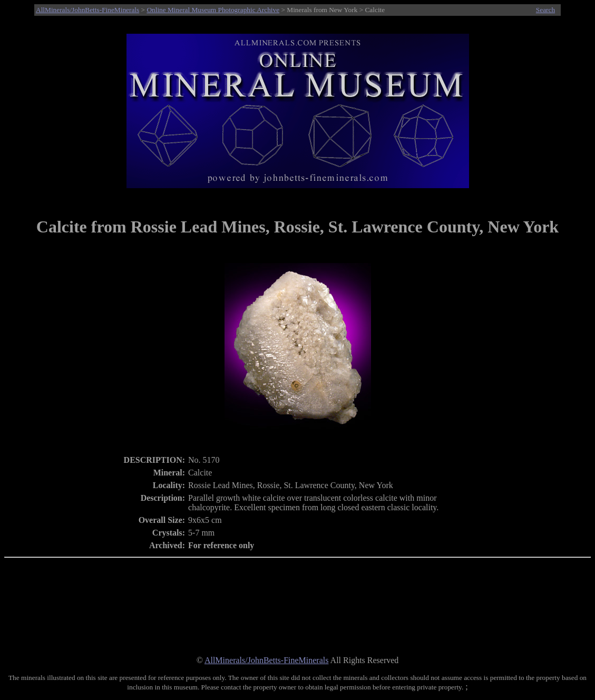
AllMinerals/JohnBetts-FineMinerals (87, 10)
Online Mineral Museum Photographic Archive (213, 10)
